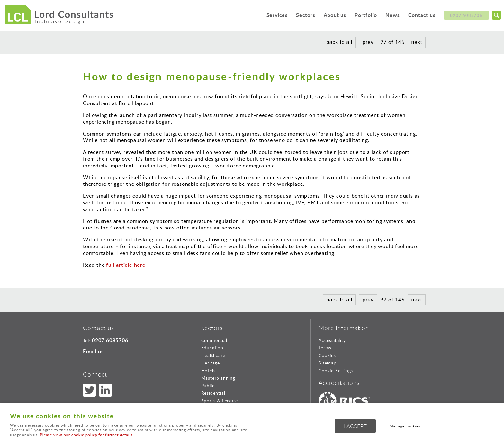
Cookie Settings (336, 370)
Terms (325, 348)
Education (212, 348)
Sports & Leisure (220, 401)
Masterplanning (218, 378)
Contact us (420, 16)
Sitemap (328, 363)
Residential (213, 393)
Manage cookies (408, 427)
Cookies (327, 355)
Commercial (214, 340)
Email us (93, 351)
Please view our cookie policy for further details (86, 435)
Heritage (211, 363)
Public (208, 386)
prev (368, 42)
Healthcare (213, 355)
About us (325, 16)
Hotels (208, 370)
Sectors (294, 16)
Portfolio (359, 16)
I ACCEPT (355, 427)
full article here (125, 265)
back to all (339, 42)
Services (263, 16)
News (389, 16)
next (417, 42)
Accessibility (332, 340)
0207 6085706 (466, 15)
